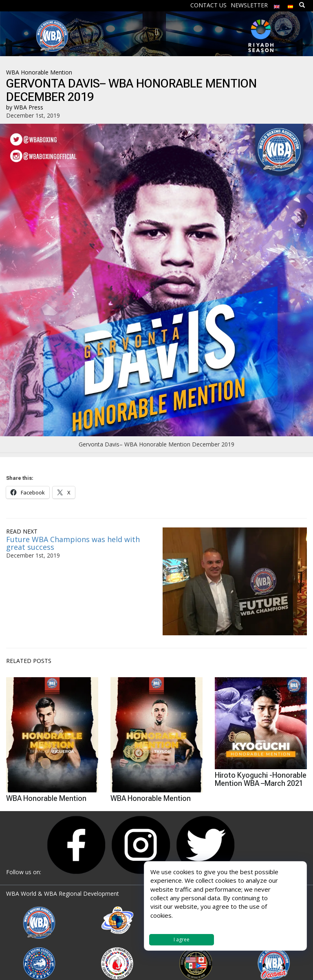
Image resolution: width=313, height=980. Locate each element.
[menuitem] (277, 5)
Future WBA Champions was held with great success (73, 543)
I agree (182, 940)
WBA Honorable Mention (39, 72)
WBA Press (29, 107)
